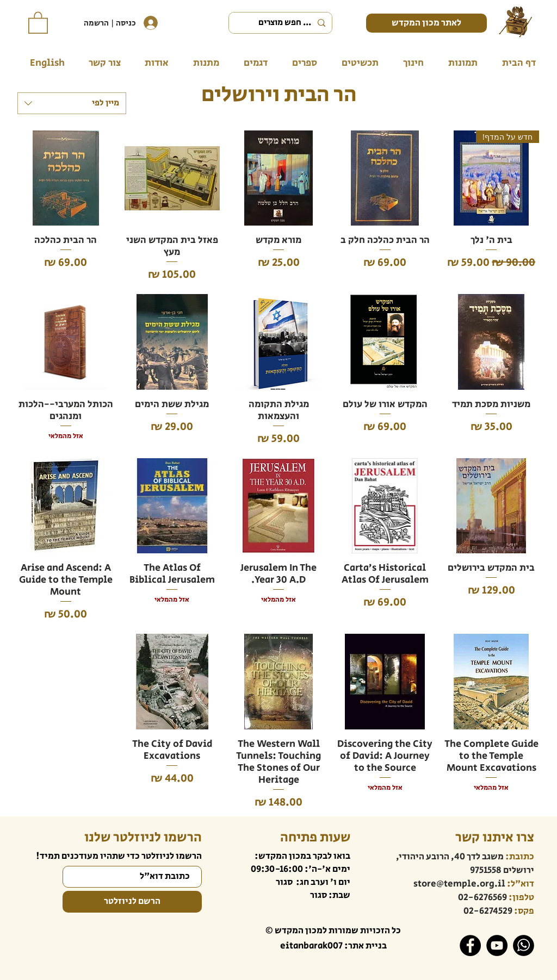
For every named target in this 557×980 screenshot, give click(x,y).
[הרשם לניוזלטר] (132, 902)
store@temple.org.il (459, 884)
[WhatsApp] (524, 945)
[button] (38, 22)
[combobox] (72, 103)
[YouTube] (497, 945)
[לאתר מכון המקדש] (426, 23)
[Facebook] (470, 945)
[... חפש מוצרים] (281, 23)
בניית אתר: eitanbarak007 (333, 946)
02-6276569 (482, 897)
